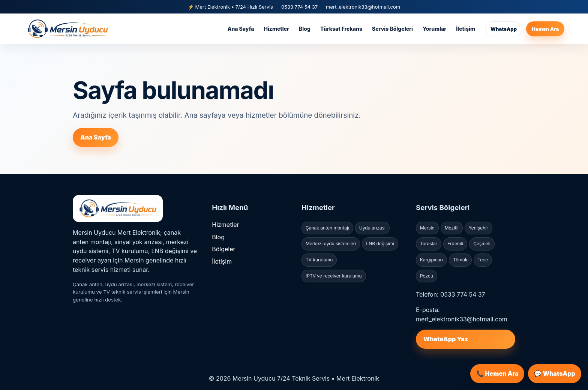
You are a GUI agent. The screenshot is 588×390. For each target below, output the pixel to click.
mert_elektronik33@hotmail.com (363, 7)
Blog (305, 29)
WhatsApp (504, 29)
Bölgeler (223, 249)
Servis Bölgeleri (392, 29)
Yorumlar (434, 29)
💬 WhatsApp (555, 373)
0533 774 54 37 (299, 7)
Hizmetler (276, 29)
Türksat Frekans (341, 29)
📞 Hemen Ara (497, 373)
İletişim (466, 29)
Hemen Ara (545, 29)
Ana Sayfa (241, 29)
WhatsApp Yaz (446, 339)
